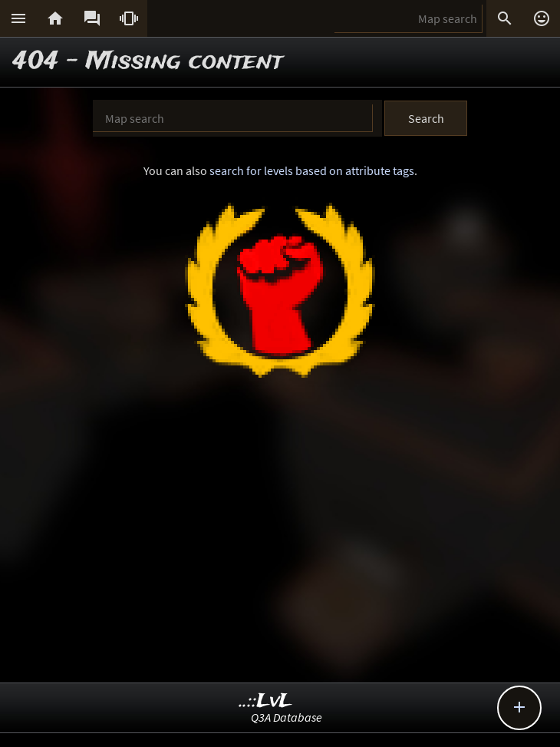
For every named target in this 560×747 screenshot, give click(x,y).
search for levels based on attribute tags (312, 170)
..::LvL (266, 701)
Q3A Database (287, 717)
